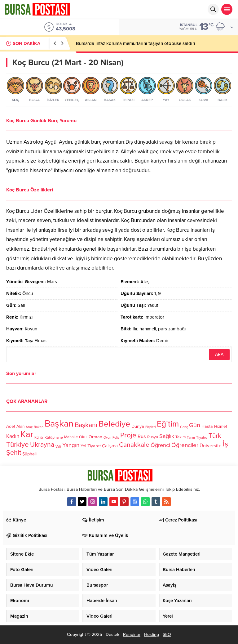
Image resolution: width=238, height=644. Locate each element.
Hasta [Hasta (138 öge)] (207, 426)
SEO (167, 635)
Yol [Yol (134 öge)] (83, 446)
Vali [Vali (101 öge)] (58, 447)
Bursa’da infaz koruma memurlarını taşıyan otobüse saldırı (136, 43)
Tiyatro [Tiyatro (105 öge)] (202, 437)
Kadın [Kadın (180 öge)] (13, 436)
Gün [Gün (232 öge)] (195, 425)
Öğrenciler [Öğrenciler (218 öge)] (185, 445)
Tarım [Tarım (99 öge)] (191, 438)
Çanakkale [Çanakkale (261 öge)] (134, 445)
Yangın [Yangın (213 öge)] (71, 445)
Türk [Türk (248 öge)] (215, 436)
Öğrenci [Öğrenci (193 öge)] (160, 445)
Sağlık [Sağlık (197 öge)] (167, 436)
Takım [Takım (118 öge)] (181, 437)
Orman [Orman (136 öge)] (95, 437)
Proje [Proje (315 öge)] (128, 435)
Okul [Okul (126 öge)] (83, 437)
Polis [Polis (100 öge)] (116, 438)
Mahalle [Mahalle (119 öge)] (71, 437)
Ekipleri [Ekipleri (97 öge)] (150, 427)
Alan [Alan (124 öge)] (20, 427)
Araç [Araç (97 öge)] (29, 427)
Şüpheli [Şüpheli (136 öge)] (29, 454)
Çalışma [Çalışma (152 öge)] (110, 446)
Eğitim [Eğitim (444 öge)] (168, 424)
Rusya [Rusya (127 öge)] (153, 437)
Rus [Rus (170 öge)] (142, 436)
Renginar (132, 635)
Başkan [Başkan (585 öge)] (59, 424)
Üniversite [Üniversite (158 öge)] (211, 446)
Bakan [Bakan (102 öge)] (39, 427)
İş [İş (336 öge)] (225, 444)
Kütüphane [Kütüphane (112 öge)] (54, 437)
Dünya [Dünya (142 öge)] (138, 426)
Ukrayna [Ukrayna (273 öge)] (42, 445)
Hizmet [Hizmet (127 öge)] (221, 427)
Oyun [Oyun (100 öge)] (107, 438)
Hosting (152, 635)
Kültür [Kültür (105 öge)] (39, 437)
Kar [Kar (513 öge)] (27, 434)
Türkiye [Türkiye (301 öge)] (18, 444)
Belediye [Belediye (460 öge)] (114, 424)
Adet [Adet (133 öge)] (11, 426)
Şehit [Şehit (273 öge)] (14, 453)
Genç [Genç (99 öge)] (184, 427)
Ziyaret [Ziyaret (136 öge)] (94, 446)
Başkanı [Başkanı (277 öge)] (86, 425)
